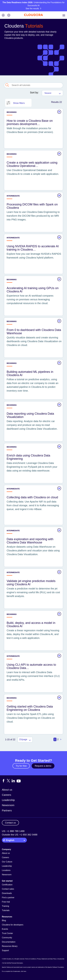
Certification (7, 885)
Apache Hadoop (6, 967)
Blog (4, 920)
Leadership (8, 800)
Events (5, 929)
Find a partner (8, 898)
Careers (7, 795)
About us (7, 790)
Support (5, 950)
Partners (7, 810)
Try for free (21, 766)
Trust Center (7, 933)
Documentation (9, 942)
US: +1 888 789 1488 (13, 831)
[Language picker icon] (9, 15)
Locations (6, 870)
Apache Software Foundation (56, 967)
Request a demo (43, 766)
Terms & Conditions (31, 959)
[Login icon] (3, 15)
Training (5, 906)
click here (23, 971)
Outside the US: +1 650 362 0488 (20, 835)
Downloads (7, 893)
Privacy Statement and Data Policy (47, 959)
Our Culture (7, 862)
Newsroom (8, 805)
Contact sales (8, 889)
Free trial (6, 902)
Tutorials (6, 910)
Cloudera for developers (13, 925)
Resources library (10, 946)
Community (7, 938)
